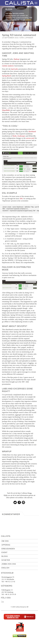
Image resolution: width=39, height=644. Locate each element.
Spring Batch (7, 76)
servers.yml (30, 138)
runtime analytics (8, 66)
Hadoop (16, 59)
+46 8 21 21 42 (10, 582)
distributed (32, 132)
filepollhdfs (6, 110)
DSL (21, 199)
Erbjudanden (8, 549)
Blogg (5, 556)
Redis (15, 136)
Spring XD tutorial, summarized (19, 35)
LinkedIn (28, 20)
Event (4, 552)
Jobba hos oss (9, 564)
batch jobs (14, 69)
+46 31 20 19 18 (10, 594)
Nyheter (6, 560)
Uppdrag (6, 545)
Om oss (5, 541)
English (5, 568)
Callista (6, 536)
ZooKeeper (21, 136)
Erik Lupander (27, 38)
